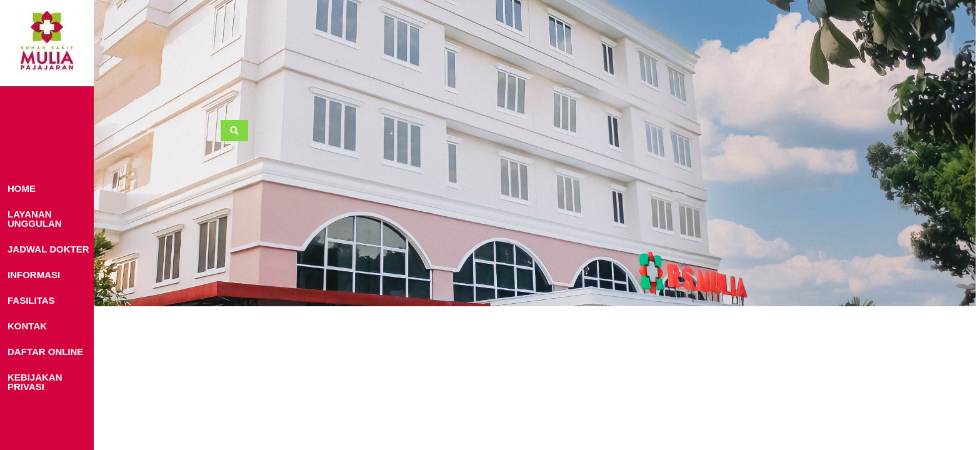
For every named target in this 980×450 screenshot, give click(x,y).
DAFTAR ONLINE (45, 352)
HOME (22, 188)
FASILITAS (31, 300)
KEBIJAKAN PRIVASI (35, 382)
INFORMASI (34, 275)
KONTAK (27, 326)
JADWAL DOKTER (48, 249)
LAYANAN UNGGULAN (35, 219)
